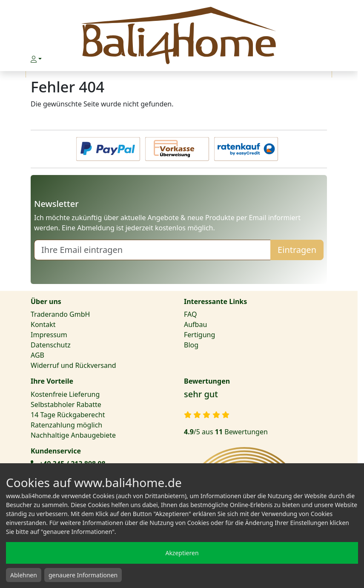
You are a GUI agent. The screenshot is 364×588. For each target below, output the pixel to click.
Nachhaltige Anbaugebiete (73, 435)
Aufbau (195, 324)
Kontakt (43, 324)
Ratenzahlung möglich (66, 425)
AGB (37, 355)
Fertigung (199, 335)
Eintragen (297, 250)
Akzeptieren (182, 553)
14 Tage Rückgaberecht (68, 415)
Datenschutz (51, 345)
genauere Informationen (83, 575)
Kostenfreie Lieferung (65, 394)
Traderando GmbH (60, 314)
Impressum (49, 335)
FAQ (190, 314)
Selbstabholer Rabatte (66, 404)
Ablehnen (24, 575)
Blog (191, 345)
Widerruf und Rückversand (73, 365)
